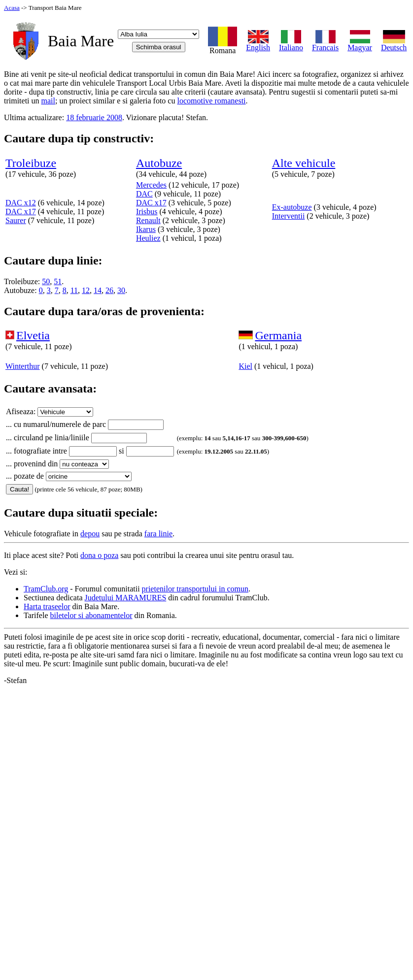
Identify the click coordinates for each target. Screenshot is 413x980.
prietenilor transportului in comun (195, 589)
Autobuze (159, 163)
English (258, 44)
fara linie (158, 534)
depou (90, 534)
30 (121, 290)
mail (48, 101)
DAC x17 (21, 212)
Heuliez (148, 238)
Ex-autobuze (292, 207)
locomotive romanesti (211, 101)
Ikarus (146, 229)
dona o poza (99, 555)
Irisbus (147, 212)
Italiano (291, 44)
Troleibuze (31, 163)
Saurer (16, 220)
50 (46, 281)
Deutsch (394, 44)
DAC (144, 194)
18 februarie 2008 (94, 117)
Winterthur (23, 366)
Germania (278, 335)
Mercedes (151, 185)
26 (109, 290)
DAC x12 (21, 203)
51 (58, 281)
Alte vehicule (304, 163)
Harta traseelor (47, 606)
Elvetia (33, 335)
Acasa (12, 8)
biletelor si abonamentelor (91, 615)
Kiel (245, 366)
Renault (148, 220)
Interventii (289, 216)
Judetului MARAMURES (126, 598)
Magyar (360, 44)
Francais (325, 44)
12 (86, 290)
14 (98, 290)
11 (74, 290)
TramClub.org (46, 589)
